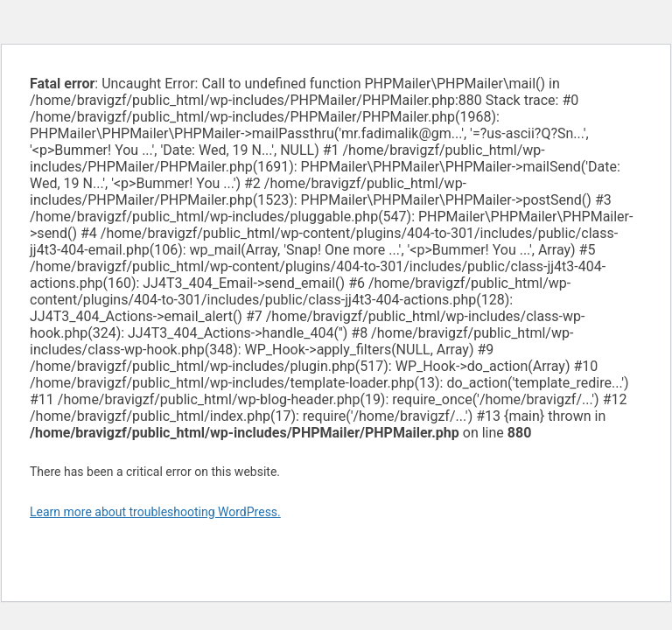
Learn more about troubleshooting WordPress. (155, 512)
